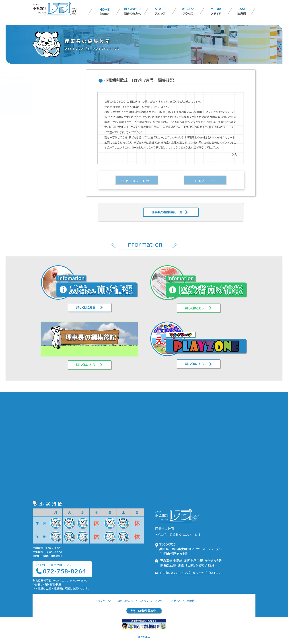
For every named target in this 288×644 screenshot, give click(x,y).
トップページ (104, 601)
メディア (216, 11)
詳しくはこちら (86, 301)
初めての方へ (132, 11)
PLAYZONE (49, 109)
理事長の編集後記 (53, 102)
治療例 (242, 11)
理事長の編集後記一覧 (167, 206)
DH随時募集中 (147, 611)
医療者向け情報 (52, 95)
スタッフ (160, 11)
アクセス (188, 11)
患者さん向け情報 (53, 87)
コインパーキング (190, 573)
